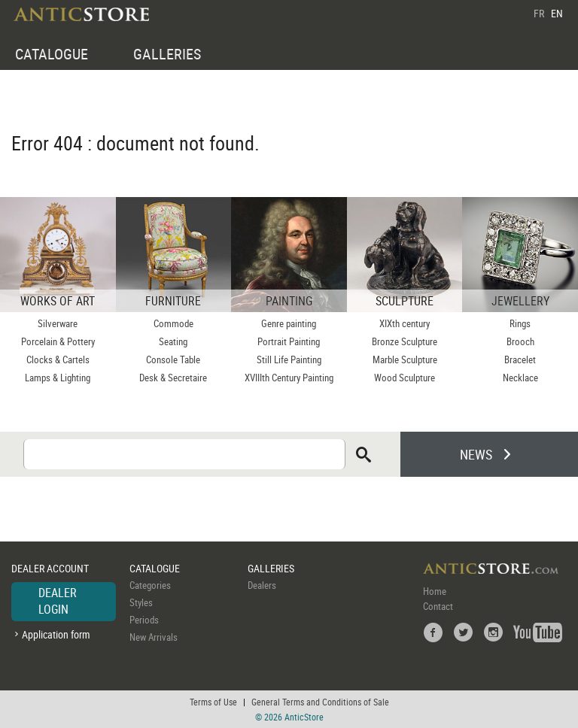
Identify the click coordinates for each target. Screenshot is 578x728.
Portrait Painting (289, 341)
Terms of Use (213, 702)
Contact (438, 606)
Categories (150, 585)
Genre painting (289, 323)
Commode (173, 323)
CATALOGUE (52, 54)
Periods (144, 620)
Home (435, 591)
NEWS (476, 454)
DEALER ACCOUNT (50, 568)
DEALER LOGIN (58, 601)
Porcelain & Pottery (58, 341)
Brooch (520, 341)
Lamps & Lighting (58, 378)
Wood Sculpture (405, 378)
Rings (520, 323)
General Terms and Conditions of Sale (320, 702)
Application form (56, 634)
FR (539, 13)
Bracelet (520, 359)
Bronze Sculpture (405, 341)
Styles (141, 602)
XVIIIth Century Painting (289, 378)
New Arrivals (154, 637)
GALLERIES (167, 54)
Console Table (173, 359)
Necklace (520, 378)
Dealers (262, 585)
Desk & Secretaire (173, 378)
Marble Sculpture (405, 359)
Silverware (58, 323)
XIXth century (405, 323)
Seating (173, 341)
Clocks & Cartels (58, 359)
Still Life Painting (289, 359)
